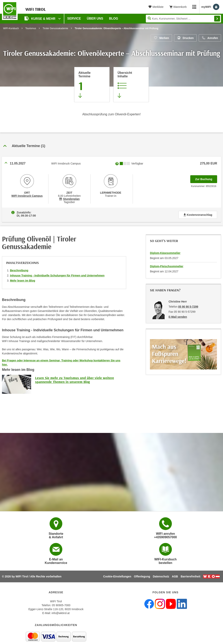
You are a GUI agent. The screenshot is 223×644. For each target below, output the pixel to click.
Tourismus (31, 28)
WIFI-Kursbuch (11, 28)
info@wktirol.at (61, 613)
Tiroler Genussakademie (55, 28)
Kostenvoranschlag (198, 215)
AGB (175, 576)
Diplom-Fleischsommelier (167, 266)
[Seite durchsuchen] (183, 19)
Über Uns (95, 19)
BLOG (114, 19)
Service (74, 19)
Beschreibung (19, 270)
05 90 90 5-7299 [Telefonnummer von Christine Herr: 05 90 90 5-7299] (188, 307)
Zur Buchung (206, 178)
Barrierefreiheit (190, 576)
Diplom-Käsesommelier (165, 253)
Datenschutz (161, 576)
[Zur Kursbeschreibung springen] (131, 85)
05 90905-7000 (61, 605)
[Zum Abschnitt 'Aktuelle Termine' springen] (92, 85)
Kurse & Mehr (40, 18)
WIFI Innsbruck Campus (27, 196)
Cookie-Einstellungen (117, 576)
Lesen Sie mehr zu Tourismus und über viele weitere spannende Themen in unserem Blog (75, 380)
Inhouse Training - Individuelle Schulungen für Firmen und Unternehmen (57, 275)
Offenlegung (142, 576)
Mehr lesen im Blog (23, 281)
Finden (217, 19)
